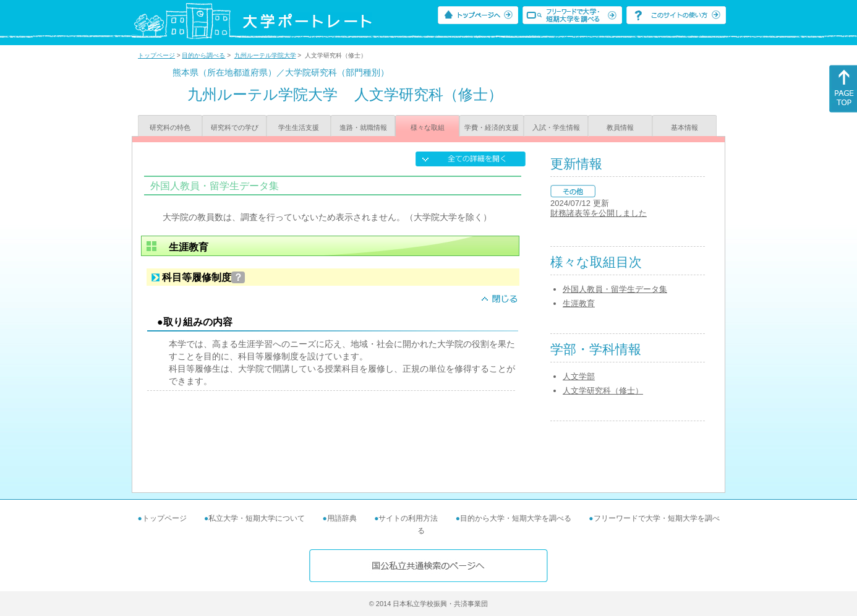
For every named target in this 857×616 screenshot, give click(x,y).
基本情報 (684, 127)
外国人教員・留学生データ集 (615, 289)
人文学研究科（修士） (603, 391)
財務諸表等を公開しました (599, 213)
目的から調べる (203, 55)
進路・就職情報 (363, 127)
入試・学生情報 (556, 127)
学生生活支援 (299, 127)
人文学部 (579, 376)
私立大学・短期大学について (257, 518)
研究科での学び (235, 127)
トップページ (156, 55)
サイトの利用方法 (408, 518)
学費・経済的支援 (492, 127)
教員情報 (620, 127)
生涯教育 (579, 303)
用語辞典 (342, 518)
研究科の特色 (170, 127)
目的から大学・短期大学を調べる (516, 518)
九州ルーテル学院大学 (265, 55)
